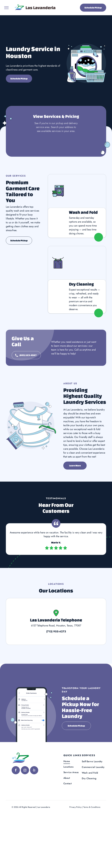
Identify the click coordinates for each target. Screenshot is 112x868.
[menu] (6, 8)
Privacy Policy (75, 807)
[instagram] (25, 771)
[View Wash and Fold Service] (77, 191)
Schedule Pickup (93, 8)
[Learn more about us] (75, 466)
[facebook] (16, 771)
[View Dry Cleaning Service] (77, 263)
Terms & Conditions (92, 807)
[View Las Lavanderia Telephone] (56, 621)
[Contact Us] (26, 355)
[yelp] (34, 771)
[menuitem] (75, 761)
